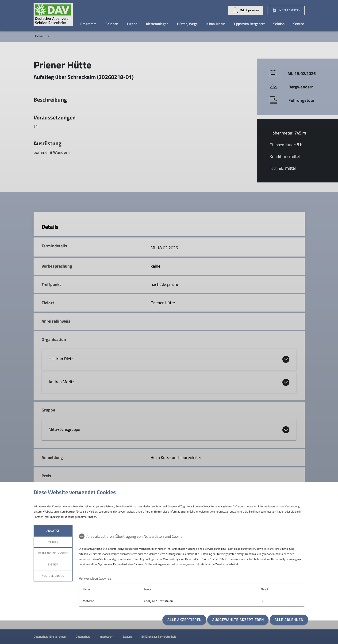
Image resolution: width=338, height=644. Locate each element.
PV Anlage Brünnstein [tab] (53, 553)
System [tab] (53, 564)
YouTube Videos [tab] (53, 576)
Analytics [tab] (53, 531)
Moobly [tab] (53, 542)
